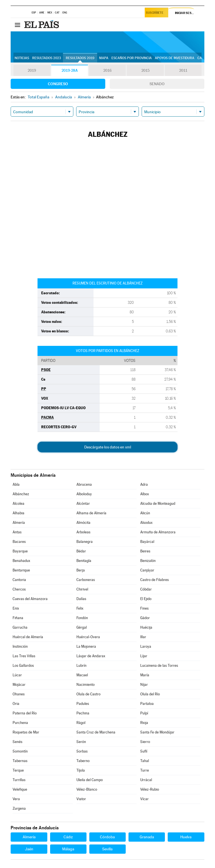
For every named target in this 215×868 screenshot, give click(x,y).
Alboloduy (84, 494)
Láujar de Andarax (91, 656)
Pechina (83, 713)
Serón (81, 742)
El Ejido (146, 599)
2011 (183, 71)
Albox (145, 494)
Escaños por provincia (132, 58)
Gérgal (82, 627)
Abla (16, 484)
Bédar (81, 551)
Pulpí (144, 713)
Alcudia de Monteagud (158, 504)
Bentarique (21, 570)
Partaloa (147, 704)
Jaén (29, 849)
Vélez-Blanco (87, 789)
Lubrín (81, 666)
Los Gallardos (23, 666)
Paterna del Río (25, 713)
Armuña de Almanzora (158, 532)
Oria (16, 704)
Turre (145, 770)
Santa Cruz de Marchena (96, 732)
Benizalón (148, 561)
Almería (19, 523)
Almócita (83, 523)
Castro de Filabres (155, 580)
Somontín (20, 751)
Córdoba (107, 837)
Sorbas (82, 751)
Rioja (144, 723)
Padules (83, 704)
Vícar (144, 799)
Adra (144, 484)
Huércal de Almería (28, 637)
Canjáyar (147, 570)
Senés (17, 742)
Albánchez (21, 494)
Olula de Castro (88, 694)
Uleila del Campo (90, 780)
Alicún (145, 513)
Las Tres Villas (24, 656)
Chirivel (82, 589)
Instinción (20, 646)
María (145, 675)
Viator (81, 799)
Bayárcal (147, 542)
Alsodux (146, 523)
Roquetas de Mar (26, 732)
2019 (32, 71)
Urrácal (146, 780)
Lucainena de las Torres (159, 666)
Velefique (20, 789)
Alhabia (18, 513)
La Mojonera (86, 646)
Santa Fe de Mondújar (157, 732)
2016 (107, 71)
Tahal (145, 761)
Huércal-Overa (88, 637)
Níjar (144, 685)
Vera (16, 799)
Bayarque (20, 551)
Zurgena (19, 808)
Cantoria (19, 580)
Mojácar (19, 685)
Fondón (82, 618)
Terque (18, 770)
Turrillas (19, 780)
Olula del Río (150, 694)
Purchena (20, 723)
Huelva (186, 837)
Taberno (83, 761)
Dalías (81, 599)
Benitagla (84, 561)
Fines (144, 608)
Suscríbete (156, 13)
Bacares (19, 542)
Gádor (145, 618)
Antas (17, 532)
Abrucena (84, 484)
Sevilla (107, 849)
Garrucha (20, 627)
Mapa (104, 58)
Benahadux (21, 561)
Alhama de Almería (91, 513)
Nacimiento (86, 685)
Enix (16, 608)
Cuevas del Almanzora (30, 599)
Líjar (144, 656)
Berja (81, 570)
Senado (157, 84)
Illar (143, 637)
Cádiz (68, 837)
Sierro (145, 742)
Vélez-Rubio (150, 789)
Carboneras (86, 580)
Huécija (146, 627)
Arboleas (83, 532)
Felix (80, 608)
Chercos (19, 589)
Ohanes (19, 694)
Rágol (81, 723)
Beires (145, 551)
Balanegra (85, 542)
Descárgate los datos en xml (108, 447)
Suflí (144, 751)
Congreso (58, 84)
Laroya (146, 646)
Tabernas (20, 761)
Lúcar (17, 675)
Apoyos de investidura (175, 58)
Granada (147, 837)
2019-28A (70, 71)
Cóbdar (146, 589)
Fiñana (18, 618)
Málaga (68, 849)
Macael (82, 675)
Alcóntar (83, 504)
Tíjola (81, 770)
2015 (145, 71)
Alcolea (18, 504)
